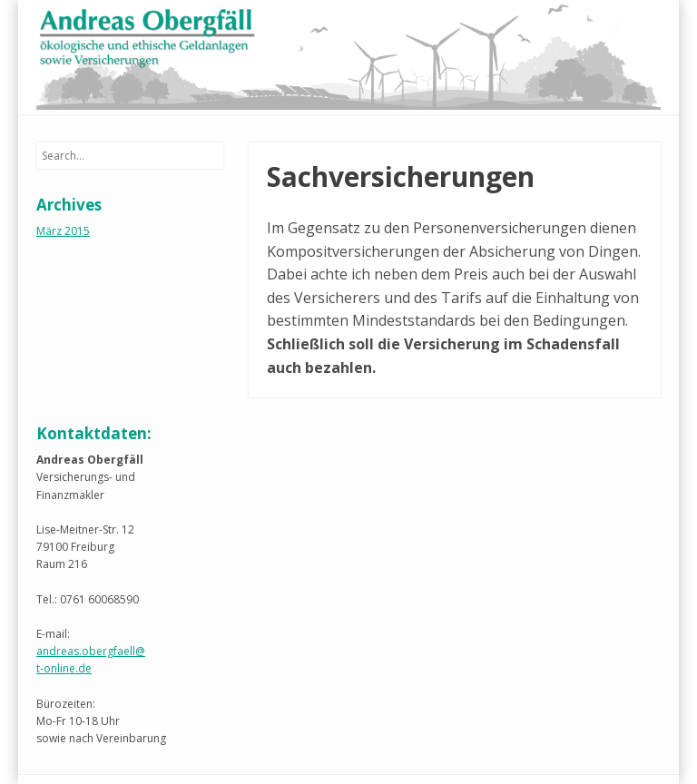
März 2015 (63, 231)
